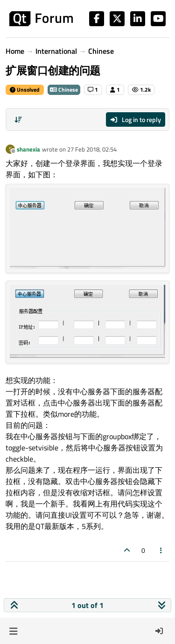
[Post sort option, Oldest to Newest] (18, 120)
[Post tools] (161, 550)
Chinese (64, 90)
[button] (13, 631)
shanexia (28, 149)
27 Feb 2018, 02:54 (92, 149)
